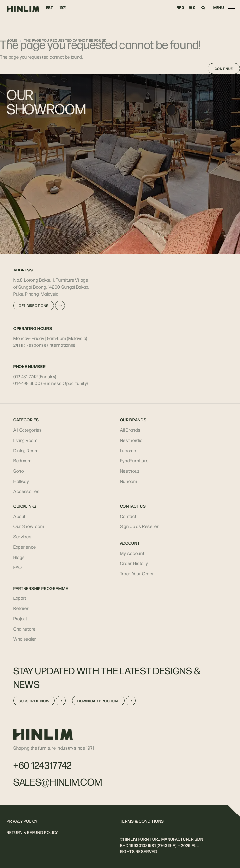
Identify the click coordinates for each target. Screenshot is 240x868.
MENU (218, 7)
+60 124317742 (43, 765)
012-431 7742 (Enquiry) (35, 376)
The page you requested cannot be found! (66, 40)
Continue (224, 69)
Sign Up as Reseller (140, 526)
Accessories (26, 491)
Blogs (19, 557)
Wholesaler (25, 639)
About (19, 516)
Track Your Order (137, 573)
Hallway (21, 481)
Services (23, 536)
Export (20, 598)
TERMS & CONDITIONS (142, 821)
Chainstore (24, 629)
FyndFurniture (134, 460)
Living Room (25, 440)
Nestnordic (131, 440)
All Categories (28, 430)
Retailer (21, 608)
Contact (128, 516)
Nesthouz (130, 471)
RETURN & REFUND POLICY (32, 832)
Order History (134, 563)
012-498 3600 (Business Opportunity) (51, 383)
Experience (25, 547)
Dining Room (26, 450)
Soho (19, 471)
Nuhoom (129, 481)
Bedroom (23, 460)
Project (20, 618)
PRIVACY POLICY (22, 821)
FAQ (18, 567)
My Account (132, 553)
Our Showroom (29, 526)
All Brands (130, 430)
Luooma (128, 450)
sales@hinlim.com (58, 782)
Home (12, 40)
